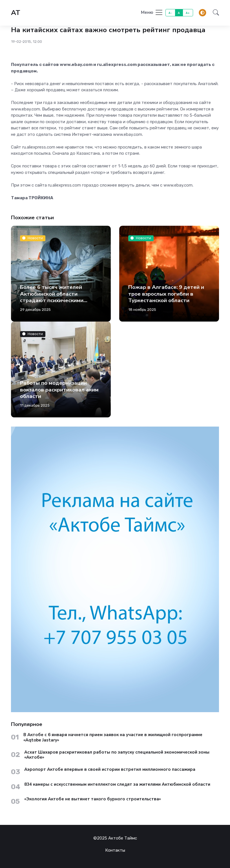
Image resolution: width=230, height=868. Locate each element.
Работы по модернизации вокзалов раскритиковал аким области (59, 390)
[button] (214, 13)
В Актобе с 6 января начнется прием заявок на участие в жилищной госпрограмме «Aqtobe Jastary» (113, 738)
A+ (188, 13)
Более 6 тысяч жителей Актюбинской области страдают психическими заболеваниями (52, 297)
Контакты (115, 850)
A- (170, 13)
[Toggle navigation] (152, 13)
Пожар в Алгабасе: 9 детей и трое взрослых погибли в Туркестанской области (166, 294)
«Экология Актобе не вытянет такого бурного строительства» (93, 799)
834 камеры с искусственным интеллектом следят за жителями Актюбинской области (117, 784)
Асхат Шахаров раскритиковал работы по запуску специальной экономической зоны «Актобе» (117, 755)
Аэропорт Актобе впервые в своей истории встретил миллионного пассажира (110, 770)
